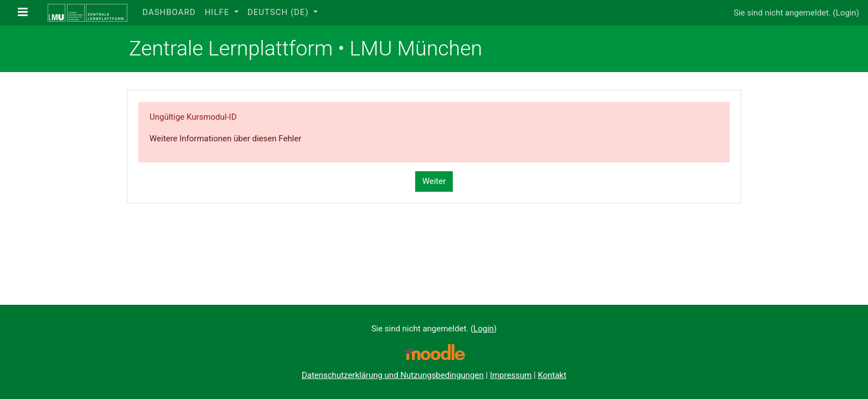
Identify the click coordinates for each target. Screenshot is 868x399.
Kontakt (552, 375)
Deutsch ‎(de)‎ (279, 12)
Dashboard (169, 12)
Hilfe (218, 12)
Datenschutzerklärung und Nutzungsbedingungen (393, 375)
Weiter (434, 181)
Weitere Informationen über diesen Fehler (225, 139)
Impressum (511, 375)
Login (846, 13)
